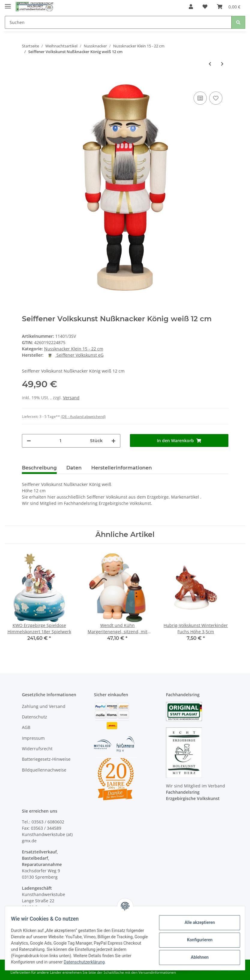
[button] (191, 7)
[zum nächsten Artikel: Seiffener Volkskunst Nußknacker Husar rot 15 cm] (222, 64)
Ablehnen (196, 957)
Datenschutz (35, 717)
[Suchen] (118, 22)
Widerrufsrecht (37, 749)
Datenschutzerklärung (118, 962)
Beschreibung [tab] (39, 468)
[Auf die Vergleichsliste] (200, 98)
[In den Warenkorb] (27, 81)
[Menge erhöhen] (113, 441)
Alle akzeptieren (196, 922)
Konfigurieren (196, 940)
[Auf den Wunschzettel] (216, 98)
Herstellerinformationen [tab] (122, 468)
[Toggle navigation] (8, 4)
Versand (71, 398)
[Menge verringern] (29, 441)
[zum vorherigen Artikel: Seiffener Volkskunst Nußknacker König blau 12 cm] (210, 64)
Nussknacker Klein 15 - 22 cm (74, 349)
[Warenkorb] (229, 7)
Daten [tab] (74, 468)
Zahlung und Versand (44, 706)
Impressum (33, 738)
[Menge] (60, 441)
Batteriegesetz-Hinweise (46, 759)
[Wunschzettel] (205, 7)
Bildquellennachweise (44, 770)
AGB (26, 727)
